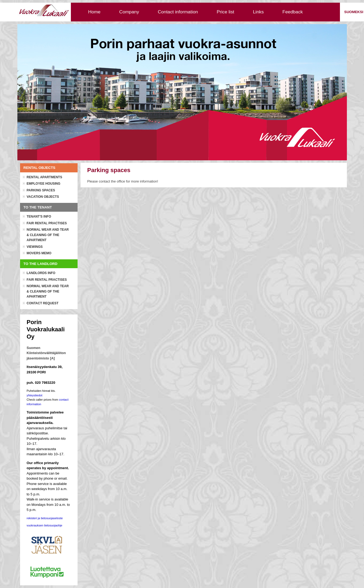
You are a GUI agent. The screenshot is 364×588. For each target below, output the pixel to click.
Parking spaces (41, 190)
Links (258, 12)
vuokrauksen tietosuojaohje (45, 525)
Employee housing (44, 184)
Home (94, 12)
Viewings (35, 247)
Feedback (293, 12)
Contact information (178, 12)
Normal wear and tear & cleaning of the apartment (48, 235)
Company (129, 12)
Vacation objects (43, 197)
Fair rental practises (47, 223)
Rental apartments (45, 177)
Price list (225, 12)
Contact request (43, 303)
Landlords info (41, 273)
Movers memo (39, 253)
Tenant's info (39, 217)
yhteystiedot (35, 395)
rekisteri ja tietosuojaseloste (45, 518)
